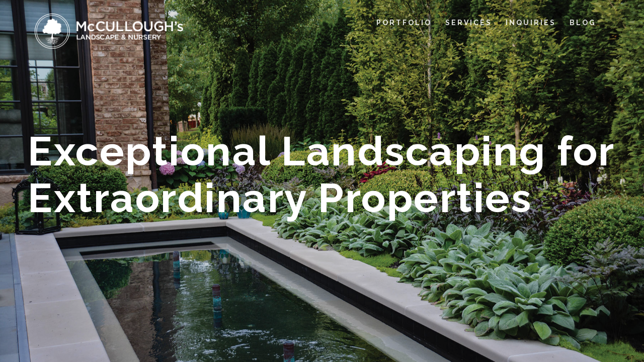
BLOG (583, 23)
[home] (109, 31)
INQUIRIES (531, 23)
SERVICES (469, 23)
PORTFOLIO (404, 23)
